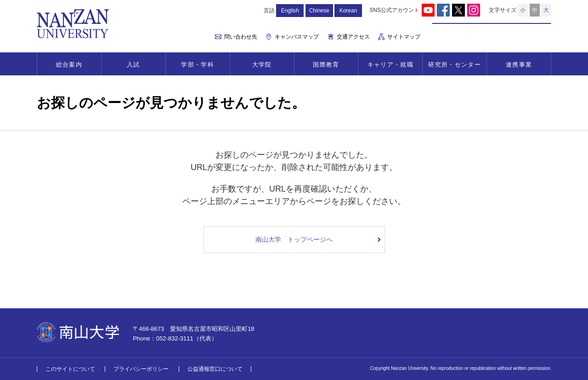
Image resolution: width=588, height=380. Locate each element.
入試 (133, 65)
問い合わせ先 (241, 37)
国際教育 (326, 65)
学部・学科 (198, 65)
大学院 (262, 65)
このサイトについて (70, 369)
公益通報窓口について (215, 369)
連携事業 (519, 65)
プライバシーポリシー (141, 369)
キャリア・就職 (390, 65)
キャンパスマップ (297, 37)
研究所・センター (454, 65)
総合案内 (69, 65)
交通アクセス (353, 37)
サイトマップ (404, 37)
